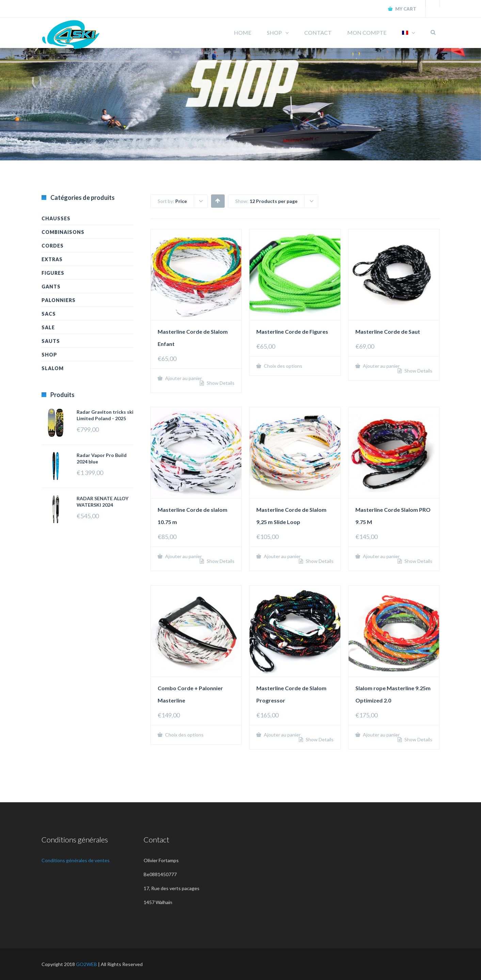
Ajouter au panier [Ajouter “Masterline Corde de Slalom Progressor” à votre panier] (282, 735)
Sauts (51, 341)
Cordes (53, 246)
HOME (243, 33)
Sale (48, 327)
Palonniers (59, 300)
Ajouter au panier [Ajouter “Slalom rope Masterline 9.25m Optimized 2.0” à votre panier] (381, 735)
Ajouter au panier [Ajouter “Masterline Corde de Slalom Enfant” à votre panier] (183, 378)
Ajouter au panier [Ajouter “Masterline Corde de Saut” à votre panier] (381, 366)
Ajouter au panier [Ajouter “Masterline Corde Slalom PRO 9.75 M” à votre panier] (381, 556)
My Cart (405, 9)
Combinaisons (63, 232)
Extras (52, 259)
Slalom (53, 368)
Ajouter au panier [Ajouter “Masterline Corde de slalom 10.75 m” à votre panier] (183, 556)
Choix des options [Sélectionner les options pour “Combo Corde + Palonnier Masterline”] (184, 735)
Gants (51, 287)
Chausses (56, 218)
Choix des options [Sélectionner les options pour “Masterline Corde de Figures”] (283, 366)
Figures (53, 273)
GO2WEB (86, 964)
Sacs (49, 314)
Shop (49, 355)
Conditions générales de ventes (76, 860)
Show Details (220, 383)
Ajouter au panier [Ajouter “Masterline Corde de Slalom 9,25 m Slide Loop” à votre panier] (282, 556)
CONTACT (318, 33)
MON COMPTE (367, 33)
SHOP (274, 33)
